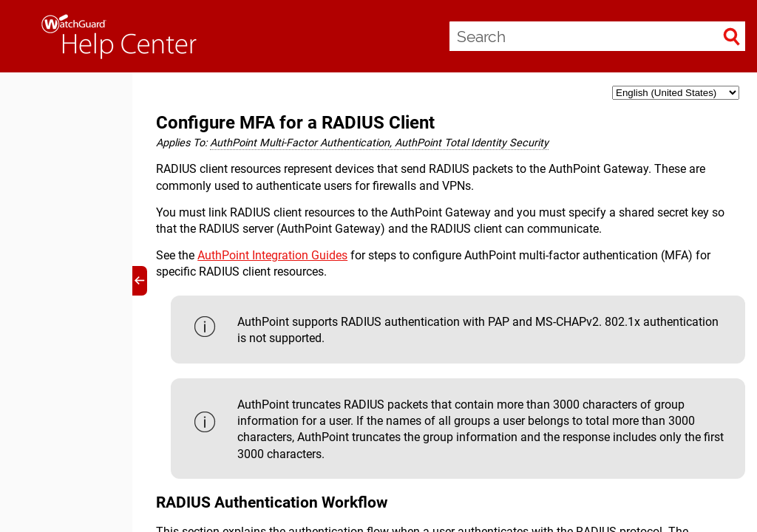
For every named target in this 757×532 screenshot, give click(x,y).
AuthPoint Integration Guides (272, 255)
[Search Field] (597, 36)
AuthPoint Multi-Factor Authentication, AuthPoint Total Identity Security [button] (379, 143)
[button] (732, 36)
